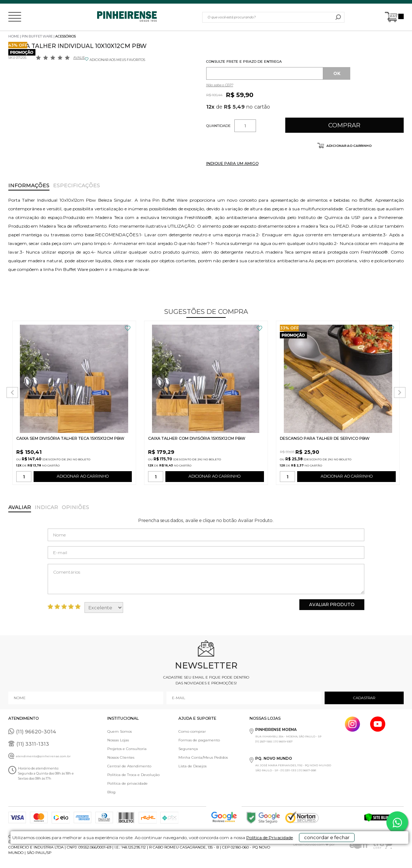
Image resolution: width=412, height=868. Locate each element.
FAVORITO (128, 328)
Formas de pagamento (199, 740)
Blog (111, 792)
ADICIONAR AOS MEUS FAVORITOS (117, 60)
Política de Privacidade (251, 858)
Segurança (188, 749)
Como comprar (192, 731)
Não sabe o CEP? (220, 85)
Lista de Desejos (192, 766)
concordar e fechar (327, 855)
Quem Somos (120, 731)
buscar (338, 17)
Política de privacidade (127, 783)
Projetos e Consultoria (127, 749)
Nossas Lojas (118, 740)
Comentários (206, 579)
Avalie (79, 58)
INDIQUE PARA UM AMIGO (232, 163)
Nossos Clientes (121, 757)
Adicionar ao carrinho (349, 146)
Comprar (344, 125)
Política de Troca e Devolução (133, 775)
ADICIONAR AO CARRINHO (83, 478)
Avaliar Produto (332, 604)
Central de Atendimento (129, 766)
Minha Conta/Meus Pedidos (203, 757)
